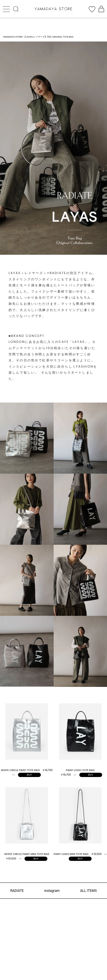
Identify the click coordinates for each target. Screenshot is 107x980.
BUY (29, 775)
